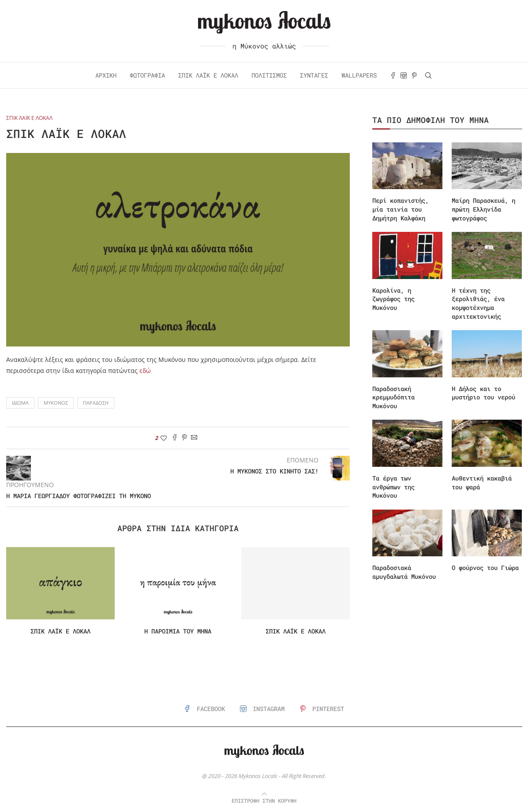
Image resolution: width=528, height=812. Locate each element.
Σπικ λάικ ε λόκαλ (60, 631)
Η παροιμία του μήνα (178, 631)
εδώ (145, 371)
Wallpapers (359, 75)
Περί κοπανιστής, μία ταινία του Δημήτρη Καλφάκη (401, 209)
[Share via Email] (194, 438)
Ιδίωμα (20, 403)
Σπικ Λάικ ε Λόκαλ (208, 75)
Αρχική (106, 75)
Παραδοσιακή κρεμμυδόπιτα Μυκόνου (393, 397)
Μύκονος (56, 403)
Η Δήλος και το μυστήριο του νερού (483, 393)
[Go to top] (264, 800)
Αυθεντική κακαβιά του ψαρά (482, 482)
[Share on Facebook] (175, 438)
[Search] (428, 75)
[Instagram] (404, 75)
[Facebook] (393, 75)
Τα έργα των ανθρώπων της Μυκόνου (393, 487)
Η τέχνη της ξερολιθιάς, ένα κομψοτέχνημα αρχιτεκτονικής (478, 303)
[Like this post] (164, 438)
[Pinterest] (414, 75)
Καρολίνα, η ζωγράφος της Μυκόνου (393, 299)
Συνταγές (314, 75)
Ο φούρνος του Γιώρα (485, 568)
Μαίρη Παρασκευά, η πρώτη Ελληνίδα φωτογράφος (483, 209)
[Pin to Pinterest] (184, 438)
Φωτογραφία (147, 75)
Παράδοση (96, 403)
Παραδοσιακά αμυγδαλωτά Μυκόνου (404, 572)
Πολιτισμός (269, 75)
